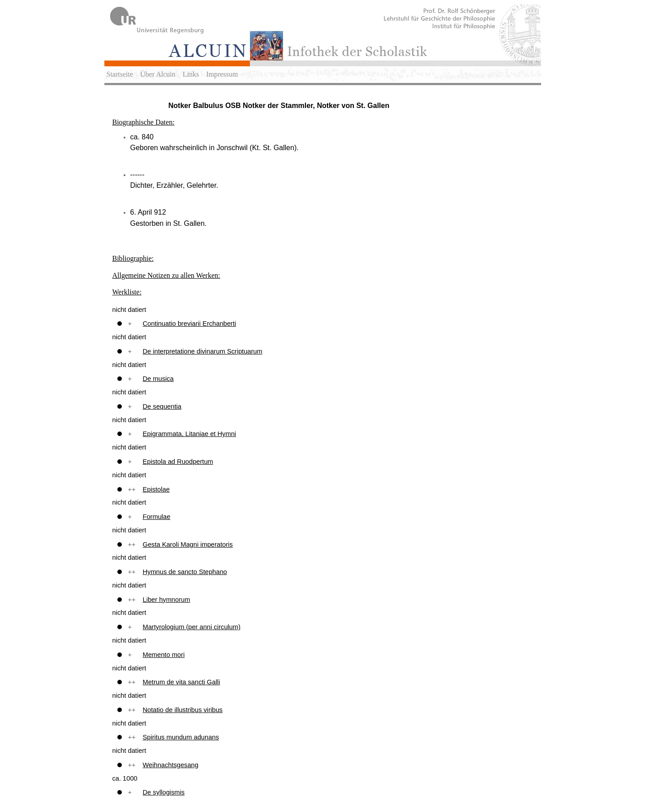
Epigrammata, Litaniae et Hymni (190, 434)
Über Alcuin (158, 74)
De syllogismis (164, 792)
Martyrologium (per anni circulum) (192, 627)
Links (191, 74)
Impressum (222, 74)
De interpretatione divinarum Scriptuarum (203, 351)
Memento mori (164, 655)
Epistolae (156, 489)
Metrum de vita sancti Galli (182, 682)
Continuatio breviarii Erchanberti (190, 324)
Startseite (120, 74)
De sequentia (162, 406)
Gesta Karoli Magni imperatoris (188, 544)
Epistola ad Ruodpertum (178, 462)
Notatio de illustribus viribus (183, 710)
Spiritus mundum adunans (181, 737)
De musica (158, 379)
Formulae (157, 517)
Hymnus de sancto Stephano (185, 572)
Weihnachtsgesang (171, 765)
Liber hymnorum (167, 600)
